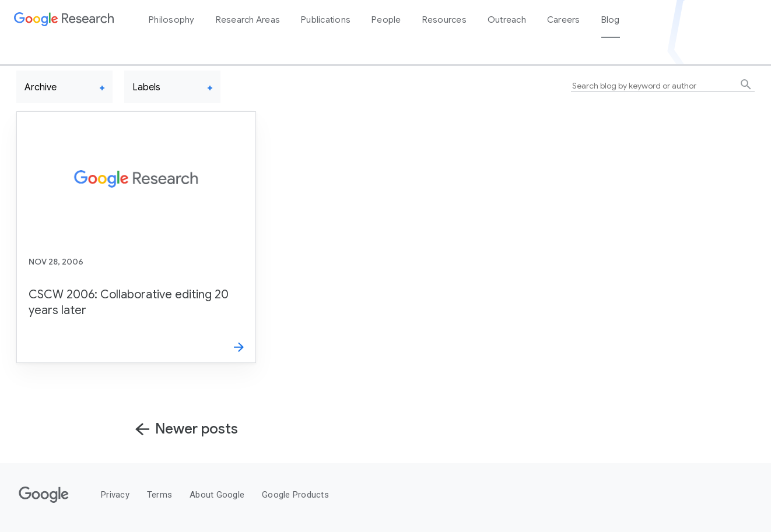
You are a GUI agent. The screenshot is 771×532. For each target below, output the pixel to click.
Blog (611, 20)
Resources (444, 20)
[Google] (44, 503)
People (386, 20)
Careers (564, 20)
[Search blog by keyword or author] (663, 86)
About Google (217, 495)
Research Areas (248, 20)
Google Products (295, 495)
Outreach (507, 20)
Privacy (115, 495)
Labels (146, 87)
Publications (326, 20)
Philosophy (172, 20)
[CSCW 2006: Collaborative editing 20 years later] (136, 237)
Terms (160, 495)
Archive (41, 87)
